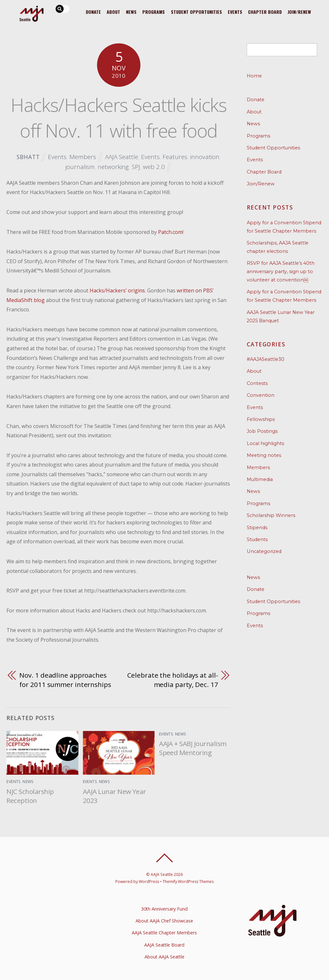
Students (257, 539)
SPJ (136, 167)
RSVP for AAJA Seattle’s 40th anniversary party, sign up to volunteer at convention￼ (281, 272)
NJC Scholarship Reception (30, 796)
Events (234, 11)
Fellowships (261, 419)
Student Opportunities (195, 11)
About (110, 11)
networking (113, 167)
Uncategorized (264, 551)
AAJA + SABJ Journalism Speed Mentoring (193, 748)
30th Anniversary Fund (164, 909)
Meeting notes (264, 455)
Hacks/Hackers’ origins (117, 290)
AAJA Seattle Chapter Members (164, 933)
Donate (89, 11)
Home (254, 76)
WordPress (148, 882)
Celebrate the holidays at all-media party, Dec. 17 (173, 680)
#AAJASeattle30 (266, 359)
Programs (151, 11)
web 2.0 (154, 167)
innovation (205, 157)
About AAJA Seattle (164, 957)
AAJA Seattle (121, 157)
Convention (261, 395)
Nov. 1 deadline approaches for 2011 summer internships (65, 680)
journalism (80, 167)
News (128, 11)
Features (175, 157)
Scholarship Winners (271, 515)
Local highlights (265, 443)
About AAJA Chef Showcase (164, 921)
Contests (257, 383)
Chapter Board (264, 11)
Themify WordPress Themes (188, 882)
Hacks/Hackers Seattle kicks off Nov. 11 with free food (119, 118)
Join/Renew (299, 11)
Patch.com (170, 232)
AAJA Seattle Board (164, 945)
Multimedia (260, 479)
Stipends (257, 528)
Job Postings (262, 431)
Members (82, 157)
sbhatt (28, 157)
